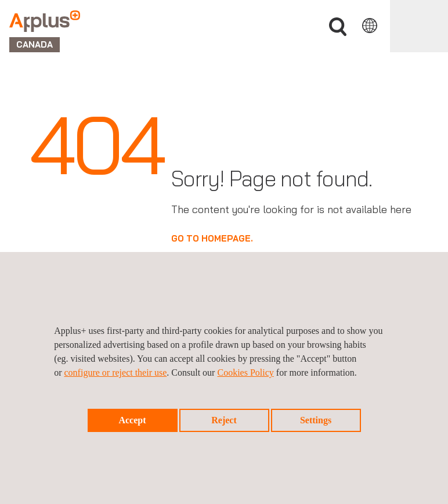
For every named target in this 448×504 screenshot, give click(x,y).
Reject (224, 420)
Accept (132, 420)
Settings (316, 420)
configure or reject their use (116, 372)
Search (338, 27)
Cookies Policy (245, 372)
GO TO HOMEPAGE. (212, 238)
